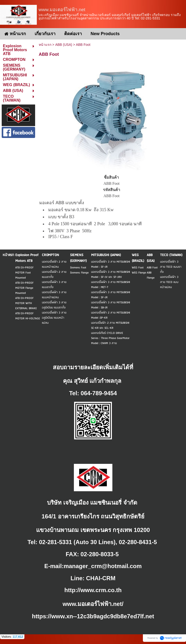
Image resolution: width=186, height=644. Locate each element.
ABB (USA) (64, 45)
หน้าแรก (45, 45)
